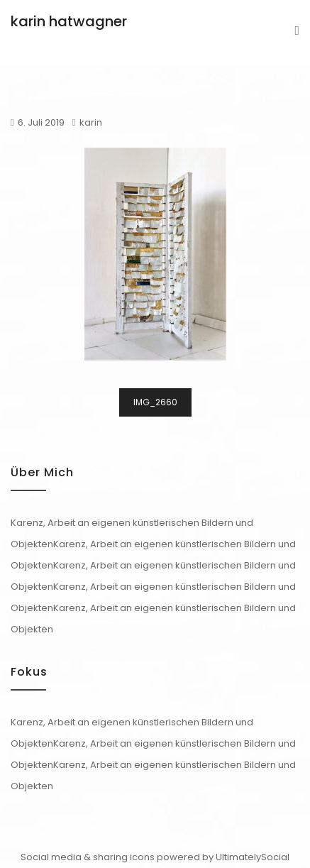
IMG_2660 (155, 402)
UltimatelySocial (253, 857)
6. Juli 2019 (41, 122)
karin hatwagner (69, 21)
